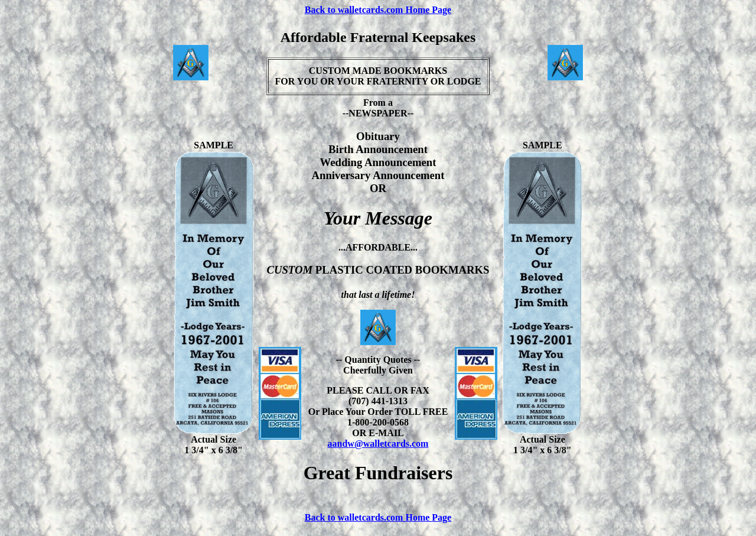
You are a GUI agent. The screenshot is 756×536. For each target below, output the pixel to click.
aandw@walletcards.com (378, 444)
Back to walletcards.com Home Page (378, 10)
